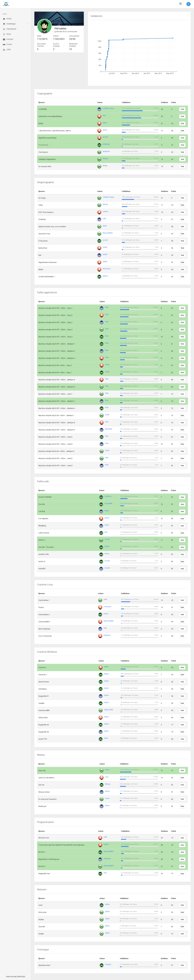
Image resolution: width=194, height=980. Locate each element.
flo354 (107, 546)
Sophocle (107, 859)
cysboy (105, 211)
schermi (108, 964)
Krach (107, 525)
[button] (188, 4)
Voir (182, 109)
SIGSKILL (108, 496)
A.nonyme (107, 607)
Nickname (107, 269)
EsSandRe (108, 504)
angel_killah (109, 710)
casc (107, 777)
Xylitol (105, 247)
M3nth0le (106, 144)
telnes (107, 511)
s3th (104, 219)
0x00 (106, 738)
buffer (106, 614)
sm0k (107, 365)
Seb (105, 628)
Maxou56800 (108, 233)
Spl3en (106, 844)
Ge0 (104, 116)
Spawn (105, 276)
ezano (105, 130)
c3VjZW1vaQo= (109, 108)
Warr (107, 307)
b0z (106, 532)
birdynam (106, 151)
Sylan (105, 123)
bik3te (105, 166)
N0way (105, 158)
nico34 (105, 137)
